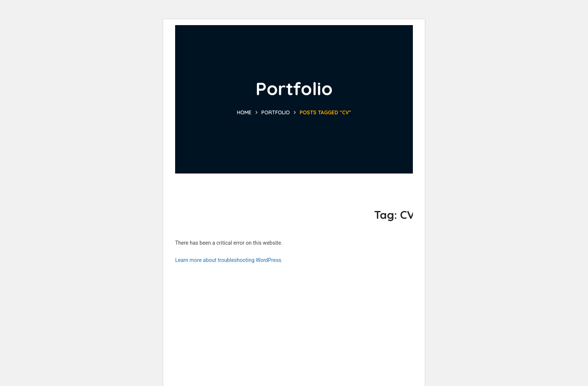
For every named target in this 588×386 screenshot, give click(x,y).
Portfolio (276, 112)
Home (244, 112)
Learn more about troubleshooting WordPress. (229, 260)
